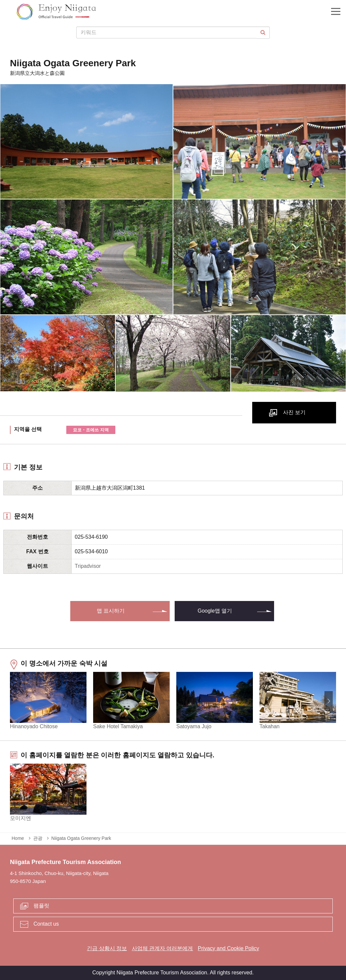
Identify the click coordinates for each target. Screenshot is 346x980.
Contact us (46, 924)
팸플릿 (41, 906)
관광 (38, 838)
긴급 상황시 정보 (107, 948)
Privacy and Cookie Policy (229, 948)
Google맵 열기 (215, 611)
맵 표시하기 (111, 611)
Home (18, 838)
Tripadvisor (88, 566)
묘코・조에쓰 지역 (91, 430)
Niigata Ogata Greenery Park (81, 838)
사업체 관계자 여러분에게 (163, 948)
